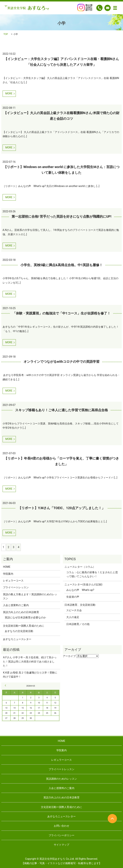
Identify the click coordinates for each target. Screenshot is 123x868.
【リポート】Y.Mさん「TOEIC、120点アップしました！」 (61, 508)
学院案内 (8, 574)
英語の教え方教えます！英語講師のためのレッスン (30, 596)
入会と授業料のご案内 (16, 605)
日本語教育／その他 (78, 624)
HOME (7, 567)
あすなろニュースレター (17, 639)
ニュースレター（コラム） (80, 567)
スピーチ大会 (74, 610)
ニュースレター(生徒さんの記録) (83, 584)
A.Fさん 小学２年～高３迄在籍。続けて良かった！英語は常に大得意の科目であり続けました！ (30, 661)
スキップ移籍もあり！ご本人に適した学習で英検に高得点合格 (61, 410)
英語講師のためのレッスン (61, 779)
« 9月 (6, 685)
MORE (9, 93)
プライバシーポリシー (61, 835)
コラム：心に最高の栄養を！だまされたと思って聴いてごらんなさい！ (92, 574)
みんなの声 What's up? (80, 590)
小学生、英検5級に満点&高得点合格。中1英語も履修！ (62, 265)
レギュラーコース (13, 581)
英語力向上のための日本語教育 (21, 612)
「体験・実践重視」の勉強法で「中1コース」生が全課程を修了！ (61, 313)
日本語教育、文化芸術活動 (80, 605)
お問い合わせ (61, 826)
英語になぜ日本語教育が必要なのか (25, 617)
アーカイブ (69, 656)
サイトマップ (61, 845)
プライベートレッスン (16, 587)
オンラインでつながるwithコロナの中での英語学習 (61, 362)
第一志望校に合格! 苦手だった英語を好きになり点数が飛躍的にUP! (61, 216)
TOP (6, 34)
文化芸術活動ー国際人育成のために (24, 626)
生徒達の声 (73, 597)
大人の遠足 (73, 617)
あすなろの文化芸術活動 (19, 631)
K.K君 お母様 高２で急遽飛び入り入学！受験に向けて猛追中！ (30, 675)
